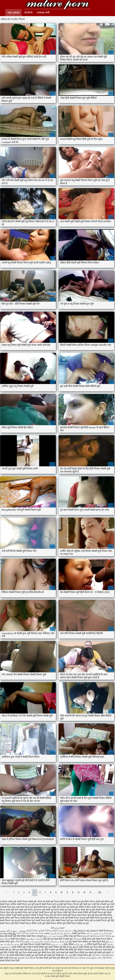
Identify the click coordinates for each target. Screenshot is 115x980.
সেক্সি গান (34, 934)
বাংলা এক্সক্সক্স (44, 934)
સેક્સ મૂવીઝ (91, 958)
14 (84, 892)
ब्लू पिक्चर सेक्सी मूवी (80, 910)
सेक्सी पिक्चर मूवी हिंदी (105, 921)
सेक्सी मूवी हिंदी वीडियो (17, 936)
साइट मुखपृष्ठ (13, 13)
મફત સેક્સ (5, 939)
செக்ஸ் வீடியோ (65, 931)
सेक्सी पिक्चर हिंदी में (104, 939)
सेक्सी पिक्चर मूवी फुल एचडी (67, 921)
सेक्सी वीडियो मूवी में (20, 947)
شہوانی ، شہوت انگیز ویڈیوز (13, 931)
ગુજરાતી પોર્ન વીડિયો (26, 958)
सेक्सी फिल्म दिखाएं (18, 939)
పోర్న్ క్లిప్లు (12, 934)
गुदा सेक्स (92, 942)
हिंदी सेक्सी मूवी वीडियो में (75, 950)
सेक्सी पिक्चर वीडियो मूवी (56, 923)
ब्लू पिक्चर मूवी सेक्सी (42, 910)
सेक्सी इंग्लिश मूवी (7, 942)
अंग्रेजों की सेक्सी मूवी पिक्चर (48, 902)
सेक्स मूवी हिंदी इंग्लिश (103, 915)
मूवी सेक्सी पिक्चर (96, 912)
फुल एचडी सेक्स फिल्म (21, 907)
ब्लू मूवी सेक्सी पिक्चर (98, 910)
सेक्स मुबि (4, 936)
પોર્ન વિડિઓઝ (108, 955)
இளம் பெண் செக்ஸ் (53, 936)
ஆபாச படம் (57, 944)
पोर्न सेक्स (39, 958)
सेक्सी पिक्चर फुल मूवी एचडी (101, 918)
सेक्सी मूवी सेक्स (50, 958)
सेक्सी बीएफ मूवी (89, 939)
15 (90, 892)
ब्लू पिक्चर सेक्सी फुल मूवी (61, 910)
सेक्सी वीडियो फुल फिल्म (89, 947)
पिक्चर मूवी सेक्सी (80, 904)
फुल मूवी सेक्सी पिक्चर (39, 907)
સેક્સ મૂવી (64, 942)
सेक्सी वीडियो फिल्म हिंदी (10, 961)
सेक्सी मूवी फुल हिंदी (8, 950)
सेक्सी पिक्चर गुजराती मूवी (79, 918)
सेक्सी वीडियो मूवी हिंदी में (58, 947)
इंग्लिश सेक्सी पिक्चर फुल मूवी (23, 904)
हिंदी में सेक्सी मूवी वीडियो (54, 950)
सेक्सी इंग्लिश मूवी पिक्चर (10, 918)
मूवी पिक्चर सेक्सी (61, 912)
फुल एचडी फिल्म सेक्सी (97, 904)
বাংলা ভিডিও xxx (107, 936)
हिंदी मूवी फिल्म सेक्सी (24, 953)
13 (79, 892)
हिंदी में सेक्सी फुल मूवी (29, 955)
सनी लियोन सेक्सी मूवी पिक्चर (65, 915)
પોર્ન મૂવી (68, 955)
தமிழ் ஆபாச (80, 944)
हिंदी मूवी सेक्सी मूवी (106, 947)
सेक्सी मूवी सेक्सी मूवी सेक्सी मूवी (51, 955)
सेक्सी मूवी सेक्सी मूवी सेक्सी (100, 953)
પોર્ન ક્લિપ (97, 955)
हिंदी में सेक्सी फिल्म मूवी (82, 955)
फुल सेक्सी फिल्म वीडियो (78, 942)
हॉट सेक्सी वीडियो (13, 955)
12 (73, 892)
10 (62, 892)
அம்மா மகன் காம (94, 934)
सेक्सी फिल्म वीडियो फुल (79, 953)
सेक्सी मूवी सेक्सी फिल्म (42, 953)
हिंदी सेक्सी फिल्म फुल (9, 958)
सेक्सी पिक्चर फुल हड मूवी (10, 921)
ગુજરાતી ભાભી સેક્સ (91, 936)
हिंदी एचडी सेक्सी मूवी (60, 953)
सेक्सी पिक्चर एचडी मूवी (59, 918)
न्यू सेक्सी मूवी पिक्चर (65, 904)
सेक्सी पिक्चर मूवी (28, 921)
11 (67, 892)
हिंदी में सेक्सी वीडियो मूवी (38, 947)
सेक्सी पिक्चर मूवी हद (87, 921)
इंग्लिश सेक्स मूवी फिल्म (73, 936)
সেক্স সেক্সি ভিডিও (105, 958)
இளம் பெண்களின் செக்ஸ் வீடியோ (42, 942)
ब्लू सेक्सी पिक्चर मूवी (23, 912)
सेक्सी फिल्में (103, 931)
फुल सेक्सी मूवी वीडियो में (76, 907)
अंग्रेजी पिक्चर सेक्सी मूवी (27, 902)
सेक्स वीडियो (69, 944)
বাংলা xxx (108, 934)
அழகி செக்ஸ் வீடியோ (61, 934)
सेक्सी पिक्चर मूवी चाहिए (45, 921)
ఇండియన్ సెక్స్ (38, 950)
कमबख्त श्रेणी (43, 13)
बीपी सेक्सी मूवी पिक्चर (24, 910)
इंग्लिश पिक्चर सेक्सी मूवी (94, 902)
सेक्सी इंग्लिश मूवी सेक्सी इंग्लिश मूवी (34, 918)
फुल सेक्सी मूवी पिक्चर (57, 907)
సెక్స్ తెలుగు (74, 947)
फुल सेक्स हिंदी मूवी (24, 950)
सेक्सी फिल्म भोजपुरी (35, 936)
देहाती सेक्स (101, 942)
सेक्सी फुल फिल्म (79, 934)
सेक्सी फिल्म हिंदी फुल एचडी (96, 950)
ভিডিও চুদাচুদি (52, 931)
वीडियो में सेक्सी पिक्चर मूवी (42, 915)
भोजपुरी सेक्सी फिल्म (43, 944)
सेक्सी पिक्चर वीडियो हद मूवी (77, 923)
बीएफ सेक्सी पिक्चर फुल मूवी (98, 907)
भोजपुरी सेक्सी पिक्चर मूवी (43, 912)
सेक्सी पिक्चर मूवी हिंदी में (10, 923)
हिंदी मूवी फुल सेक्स (51, 939)
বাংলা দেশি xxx (23, 934)
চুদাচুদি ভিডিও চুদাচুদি (35, 931)
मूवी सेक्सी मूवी (63, 958)
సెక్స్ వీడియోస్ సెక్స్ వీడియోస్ (86, 931)
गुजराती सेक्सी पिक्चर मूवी (45, 904)
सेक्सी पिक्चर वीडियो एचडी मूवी (33, 923)
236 (100, 892)
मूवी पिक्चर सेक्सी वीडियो (78, 912)
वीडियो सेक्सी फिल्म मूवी (96, 944)
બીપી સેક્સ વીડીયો (77, 958)
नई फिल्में (28, 13)
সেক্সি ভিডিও (20, 942)
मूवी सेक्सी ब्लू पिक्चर (22, 915)
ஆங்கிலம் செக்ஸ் (34, 939)
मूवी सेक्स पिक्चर (27, 944)
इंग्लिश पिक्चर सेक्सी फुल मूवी (72, 902)
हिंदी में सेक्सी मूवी (66, 939)
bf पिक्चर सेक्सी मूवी (8, 902)
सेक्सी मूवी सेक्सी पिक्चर (57, 5)
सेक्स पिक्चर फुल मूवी (86, 915)
